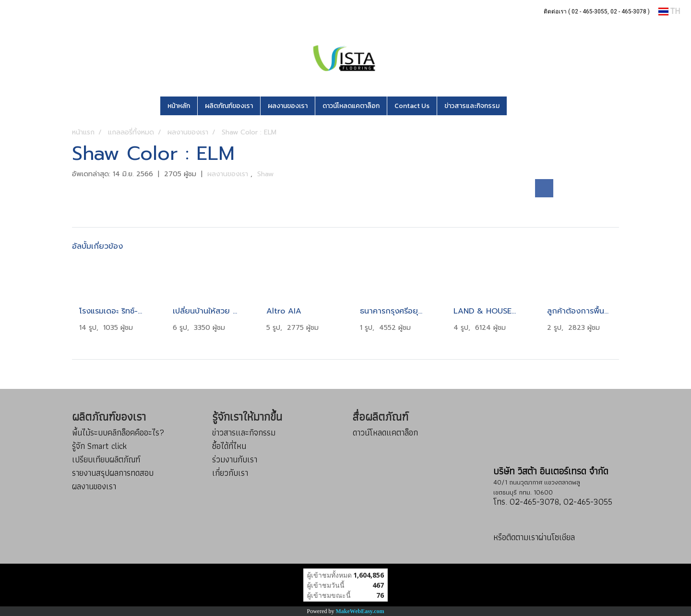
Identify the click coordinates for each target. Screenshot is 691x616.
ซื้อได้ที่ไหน (229, 446)
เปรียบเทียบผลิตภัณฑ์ (106, 459)
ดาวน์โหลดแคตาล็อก (351, 106)
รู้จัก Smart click (99, 446)
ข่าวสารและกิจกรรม (472, 106)
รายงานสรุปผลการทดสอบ (113, 473)
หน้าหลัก (179, 106)
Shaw (265, 174)
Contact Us (412, 106)
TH (669, 11)
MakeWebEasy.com (360, 611)
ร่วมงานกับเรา (235, 459)
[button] (521, 106)
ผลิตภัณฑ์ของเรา (229, 106)
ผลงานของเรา (288, 106)
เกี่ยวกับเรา (230, 473)
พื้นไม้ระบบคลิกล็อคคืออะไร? (118, 432)
